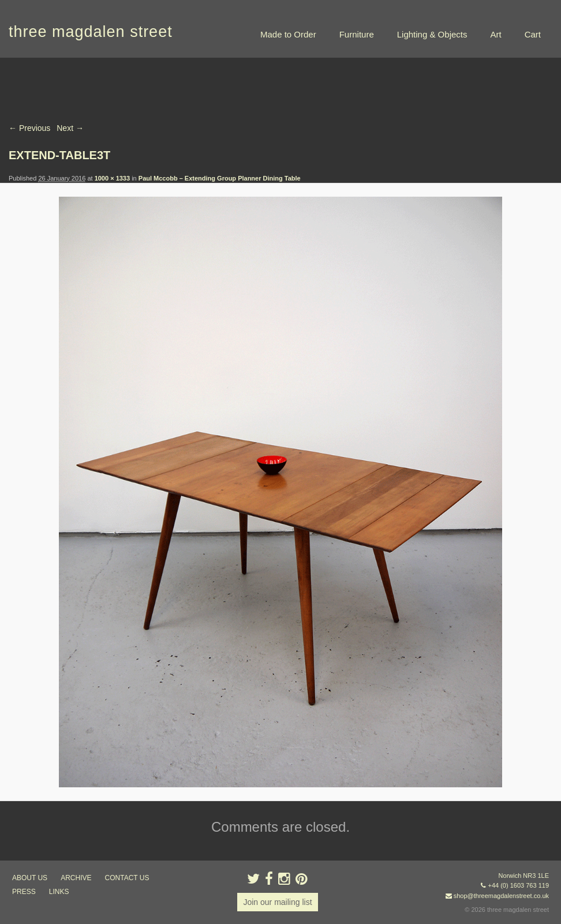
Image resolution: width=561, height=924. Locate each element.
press (24, 892)
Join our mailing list (277, 902)
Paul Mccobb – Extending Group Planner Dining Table (220, 178)
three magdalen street (91, 32)
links (59, 892)
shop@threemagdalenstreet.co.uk (501, 896)
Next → (70, 128)
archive (76, 878)
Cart (533, 34)
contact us (127, 878)
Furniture (357, 34)
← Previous (29, 128)
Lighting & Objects (432, 34)
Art (495, 34)
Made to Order (288, 34)
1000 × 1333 (112, 178)
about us (30, 878)
